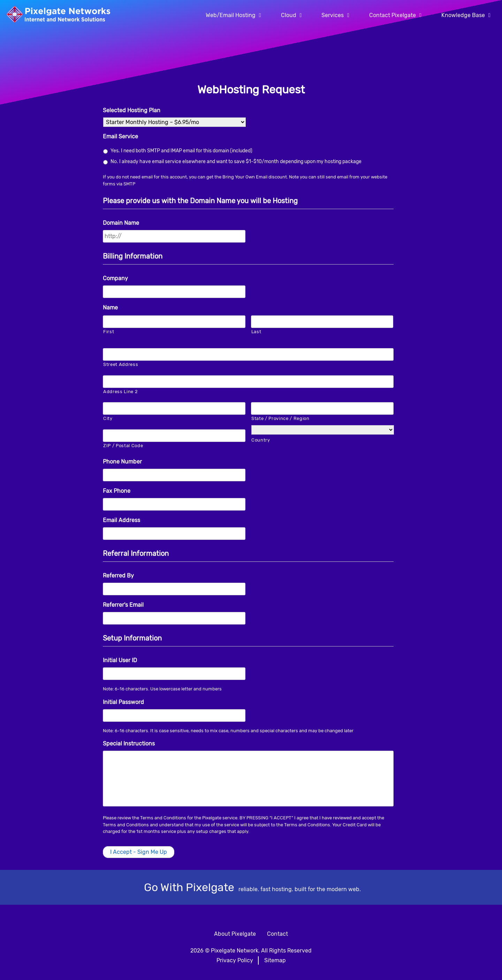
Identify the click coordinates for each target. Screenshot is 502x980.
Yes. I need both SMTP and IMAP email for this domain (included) (181, 151)
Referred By (118, 576)
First (109, 332)
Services (333, 15)
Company (115, 278)
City (108, 418)
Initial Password (123, 702)
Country (261, 440)
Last (256, 332)
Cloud (289, 15)
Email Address (121, 520)
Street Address (121, 364)
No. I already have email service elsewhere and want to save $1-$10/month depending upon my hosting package (236, 162)
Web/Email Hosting (231, 15)
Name (110, 308)
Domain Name (121, 223)
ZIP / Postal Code (123, 446)
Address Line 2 (120, 392)
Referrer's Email (123, 605)
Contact (277, 934)
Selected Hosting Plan (132, 110)
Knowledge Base (463, 15)
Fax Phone (117, 491)
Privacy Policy (235, 960)
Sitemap (275, 960)
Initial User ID (120, 660)
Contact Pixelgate (393, 15)
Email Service (120, 136)
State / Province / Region (280, 418)
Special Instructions (129, 744)
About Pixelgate (235, 934)
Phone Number (122, 462)
